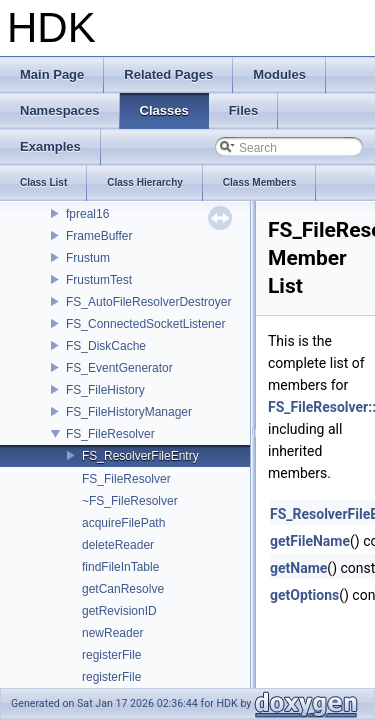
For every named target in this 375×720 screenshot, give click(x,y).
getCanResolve (123, 589)
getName (298, 568)
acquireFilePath (123, 523)
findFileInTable (120, 567)
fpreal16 (87, 214)
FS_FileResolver (110, 434)
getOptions (304, 595)
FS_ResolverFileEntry (140, 456)
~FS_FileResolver (130, 501)
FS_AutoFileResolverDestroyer (148, 302)
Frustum (88, 258)
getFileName (310, 541)
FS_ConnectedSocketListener (145, 324)
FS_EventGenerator (119, 368)
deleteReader (118, 545)
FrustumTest (99, 280)
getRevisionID (119, 611)
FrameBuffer (99, 236)
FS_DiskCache (106, 346)
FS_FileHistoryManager (129, 412)
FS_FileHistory (105, 390)
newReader (112, 633)
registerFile (111, 655)
